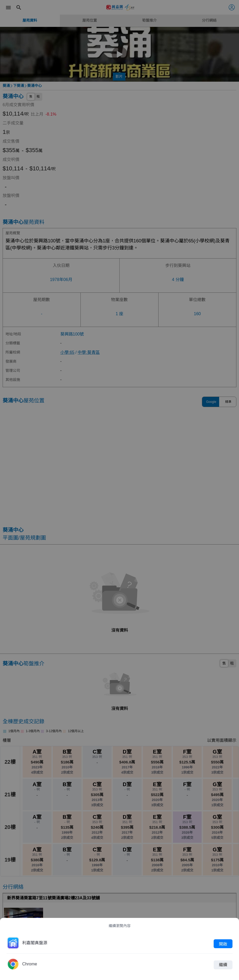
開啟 (223, 944)
